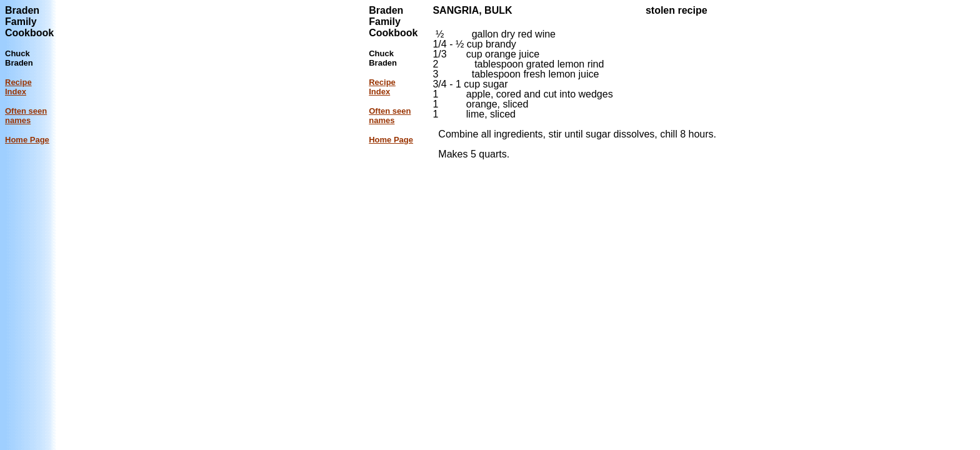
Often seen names (26, 116)
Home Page (27, 140)
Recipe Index (18, 87)
